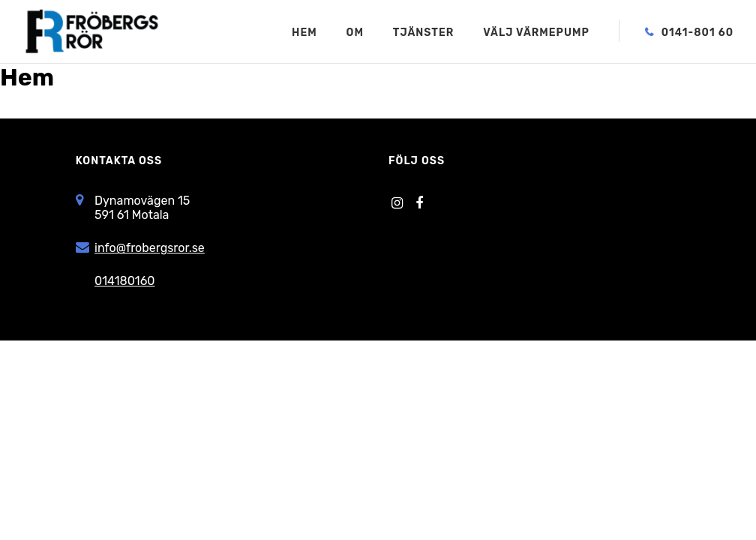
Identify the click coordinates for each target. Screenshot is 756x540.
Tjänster (423, 33)
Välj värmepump (536, 33)
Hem (304, 33)
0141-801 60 (697, 33)
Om (355, 33)
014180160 (124, 281)
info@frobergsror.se (150, 248)
